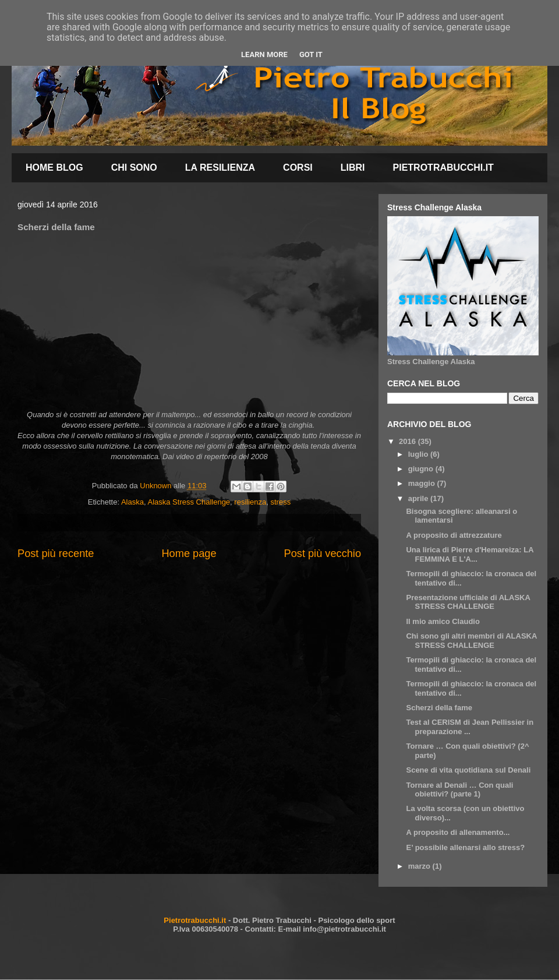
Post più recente (56, 554)
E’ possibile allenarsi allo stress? (465, 847)
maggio (423, 483)
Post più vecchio (323, 554)
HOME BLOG (54, 168)
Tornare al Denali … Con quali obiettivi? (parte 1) (459, 790)
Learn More (264, 54)
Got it (311, 54)
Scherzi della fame (439, 708)
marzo (420, 866)
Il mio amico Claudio (443, 621)
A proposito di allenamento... (458, 832)
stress (281, 502)
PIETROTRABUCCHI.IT (443, 168)
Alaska (132, 502)
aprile (419, 498)
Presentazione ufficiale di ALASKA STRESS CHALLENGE (468, 602)
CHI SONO (134, 168)
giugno (422, 469)
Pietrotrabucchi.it (195, 920)
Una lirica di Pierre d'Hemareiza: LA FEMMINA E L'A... (470, 554)
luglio (419, 454)
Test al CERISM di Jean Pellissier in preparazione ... (470, 727)
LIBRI (353, 168)
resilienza (250, 502)
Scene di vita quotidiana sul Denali (468, 770)
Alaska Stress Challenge (189, 502)
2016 (408, 441)
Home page (189, 554)
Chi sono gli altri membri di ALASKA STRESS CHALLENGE (471, 641)
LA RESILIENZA (220, 168)
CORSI (298, 168)
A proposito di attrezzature (454, 535)
